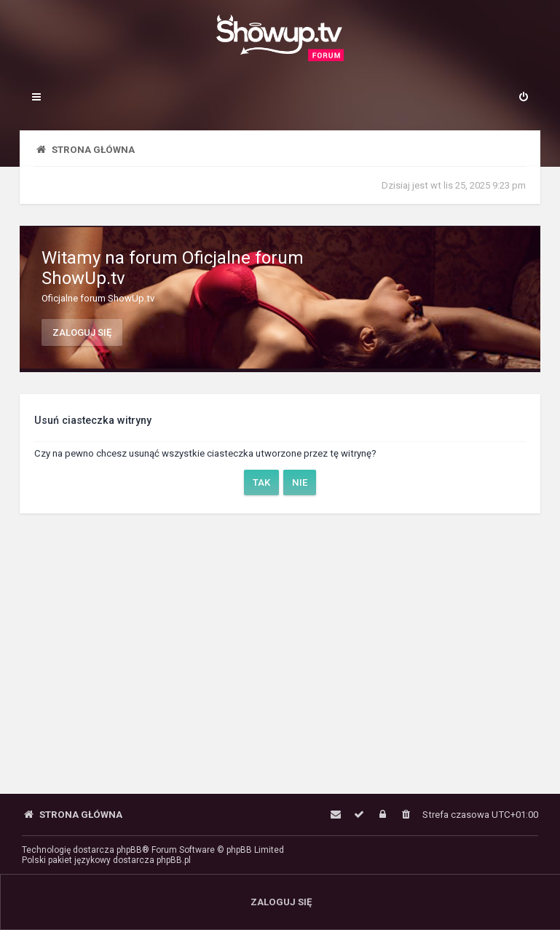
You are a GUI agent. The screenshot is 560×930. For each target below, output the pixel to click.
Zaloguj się (82, 332)
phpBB (129, 850)
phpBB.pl (174, 860)
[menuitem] (524, 98)
